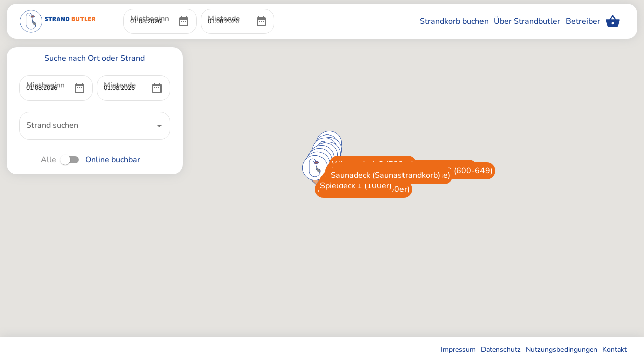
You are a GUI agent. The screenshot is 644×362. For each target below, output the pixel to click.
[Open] (159, 126)
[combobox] (87, 126)
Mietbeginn (146, 8)
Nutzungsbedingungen (561, 350)
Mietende (221, 8)
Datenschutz (501, 350)
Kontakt (615, 350)
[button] (287, 203)
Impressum (458, 350)
